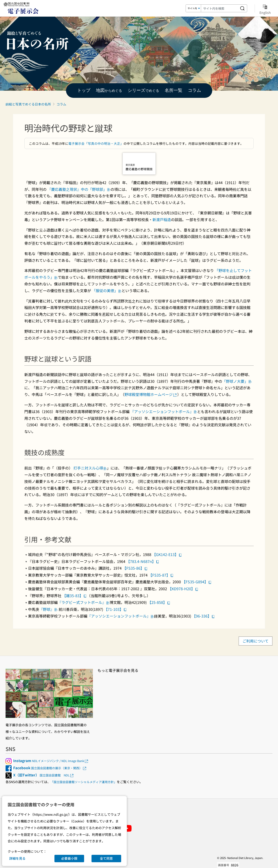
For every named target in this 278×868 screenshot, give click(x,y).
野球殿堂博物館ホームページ (151, 394)
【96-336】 (204, 616)
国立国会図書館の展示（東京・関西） (50, 768)
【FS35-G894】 (197, 582)
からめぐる (109, 91)
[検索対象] (193, 8)
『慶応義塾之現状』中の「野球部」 (79, 189)
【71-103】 (115, 609)
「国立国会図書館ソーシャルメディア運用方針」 (84, 782)
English (265, 9)
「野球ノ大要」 (237, 381)
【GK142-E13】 (167, 554)
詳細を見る (17, 858)
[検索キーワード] (219, 8)
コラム (61, 104)
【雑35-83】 (75, 596)
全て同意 (106, 858)
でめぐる (143, 91)
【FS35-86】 (135, 568)
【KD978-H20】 (183, 589)
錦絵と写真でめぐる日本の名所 (28, 104)
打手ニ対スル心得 (90, 468)
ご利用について (256, 641)
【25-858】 (159, 602)
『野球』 (48, 609)
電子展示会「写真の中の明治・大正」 (96, 143)
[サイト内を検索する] (242, 8)
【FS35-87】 (161, 575)
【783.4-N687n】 (143, 561)
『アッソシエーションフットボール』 (164, 411)
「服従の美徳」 (107, 290)
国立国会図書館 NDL (44, 775)
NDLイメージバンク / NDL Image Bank (51, 761)
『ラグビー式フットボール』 (84, 602)
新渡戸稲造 (162, 219)
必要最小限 (69, 858)
